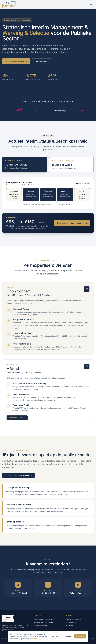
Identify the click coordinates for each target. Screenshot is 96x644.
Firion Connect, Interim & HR (45, 619)
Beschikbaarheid (40, 626)
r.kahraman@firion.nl (73, 619)
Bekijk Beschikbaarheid (16, 61)
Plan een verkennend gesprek (19, 475)
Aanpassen (56, 636)
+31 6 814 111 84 (72, 622)
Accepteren (80, 636)
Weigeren (68, 636)
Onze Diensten (41, 61)
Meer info (33, 639)
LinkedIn (70, 626)
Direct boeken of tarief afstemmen (72, 223)
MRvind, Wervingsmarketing (45, 622)
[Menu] (91, 5)
